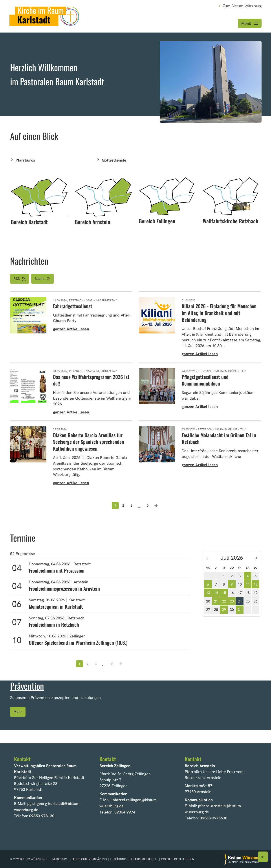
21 (216, 602)
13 (208, 593)
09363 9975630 (213, 818)
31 (240, 610)
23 (232, 602)
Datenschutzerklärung (89, 860)
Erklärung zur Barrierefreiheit (134, 860)
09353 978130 (42, 816)
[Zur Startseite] (243, 860)
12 (256, 585)
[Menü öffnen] (250, 24)
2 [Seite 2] (123, 506)
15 (224, 593)
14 (216, 593)
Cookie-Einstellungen (178, 860)
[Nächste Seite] (156, 506)
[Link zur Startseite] (45, 16)
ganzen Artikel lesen (71, 330)
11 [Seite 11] (112, 664)
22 (224, 602)
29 (224, 610)
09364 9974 (125, 812)
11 (248, 585)
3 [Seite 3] (131, 506)
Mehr (18, 712)
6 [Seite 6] (148, 506)
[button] (42, 279)
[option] (135, 75)
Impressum (60, 860)
